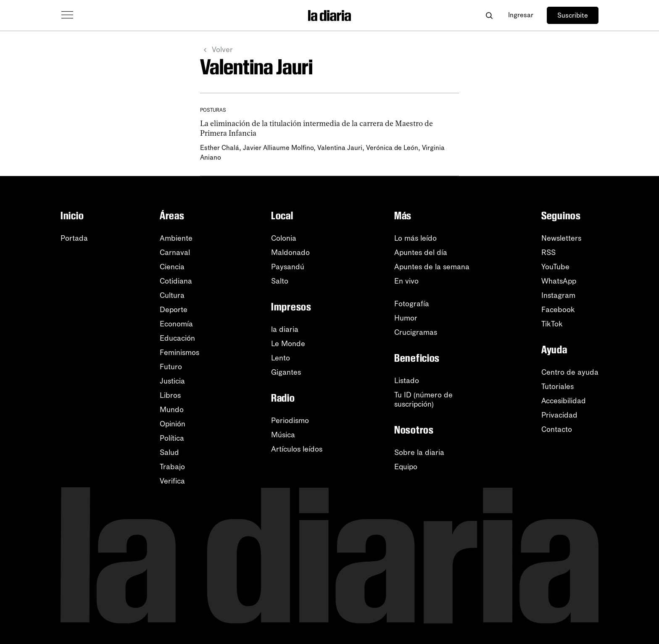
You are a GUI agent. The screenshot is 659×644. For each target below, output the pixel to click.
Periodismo (290, 421)
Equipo (406, 467)
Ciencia (172, 267)
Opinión (173, 424)
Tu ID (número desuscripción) (423, 400)
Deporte (174, 310)
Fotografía (412, 304)
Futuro (171, 367)
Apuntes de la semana (432, 267)
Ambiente (176, 238)
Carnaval (175, 252)
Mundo (172, 410)
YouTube (555, 267)
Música (283, 435)
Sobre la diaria (419, 452)
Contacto (557, 429)
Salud (169, 452)
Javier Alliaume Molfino (278, 148)
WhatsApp (559, 281)
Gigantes (286, 372)
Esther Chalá (220, 148)
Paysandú (288, 267)
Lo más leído (415, 238)
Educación (177, 338)
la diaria (285, 329)
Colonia (284, 238)
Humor (406, 318)
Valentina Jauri (340, 148)
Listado (407, 381)
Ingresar (521, 15)
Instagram (558, 295)
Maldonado (290, 252)
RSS (548, 252)
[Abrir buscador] (489, 15)
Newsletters (561, 238)
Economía (176, 324)
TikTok (552, 324)
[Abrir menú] (67, 15)
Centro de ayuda (570, 372)
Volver (216, 50)
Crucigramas (416, 332)
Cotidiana (176, 281)
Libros (170, 395)
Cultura (172, 295)
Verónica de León (392, 148)
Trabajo (172, 467)
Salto (280, 281)
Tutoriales (558, 386)
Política (172, 438)
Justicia (172, 381)
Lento (281, 358)
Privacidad (559, 415)
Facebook (558, 310)
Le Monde (288, 344)
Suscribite (573, 15)
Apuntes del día (421, 252)
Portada (74, 238)
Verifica (172, 481)
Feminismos (179, 352)
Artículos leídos (297, 449)
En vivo (406, 281)
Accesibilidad (564, 401)
